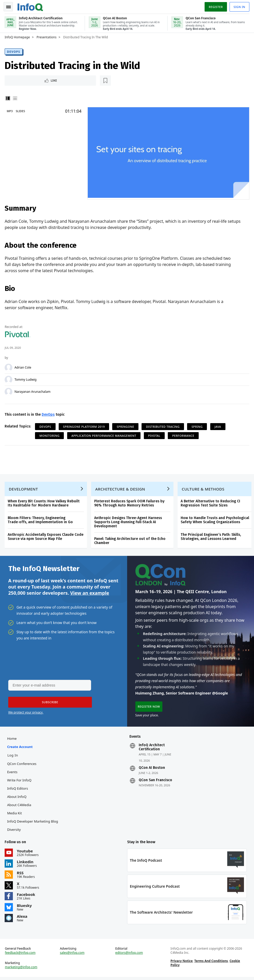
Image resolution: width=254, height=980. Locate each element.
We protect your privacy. (26, 713)
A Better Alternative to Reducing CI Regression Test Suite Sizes (211, 503)
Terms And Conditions (211, 963)
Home (12, 740)
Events (13, 773)
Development (24, 489)
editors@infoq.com (129, 955)
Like (19, 80)
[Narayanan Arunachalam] (9, 391)
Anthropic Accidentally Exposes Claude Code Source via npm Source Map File (46, 537)
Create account (20, 748)
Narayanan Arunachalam (33, 391)
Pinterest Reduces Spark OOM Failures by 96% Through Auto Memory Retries (130, 503)
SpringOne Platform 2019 (85, 426)
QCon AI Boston (152, 769)
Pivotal (155, 435)
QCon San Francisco (155, 782)
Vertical (8, 98)
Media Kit (15, 815)
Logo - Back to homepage (31, 6)
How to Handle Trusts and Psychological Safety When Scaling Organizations (215, 520)
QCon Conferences (22, 765)
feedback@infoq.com (21, 955)
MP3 (10, 110)
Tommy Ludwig (26, 379)
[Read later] (36, 80)
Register (215, 6)
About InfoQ (17, 798)
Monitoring (50, 435)
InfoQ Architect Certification (152, 749)
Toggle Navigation (10, 6)
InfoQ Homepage (18, 36)
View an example (90, 593)
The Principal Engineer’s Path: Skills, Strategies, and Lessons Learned (211, 537)
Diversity (14, 831)
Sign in (239, 6)
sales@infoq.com (73, 955)
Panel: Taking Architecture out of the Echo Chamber (130, 541)
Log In (13, 757)
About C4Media (20, 806)
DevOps (14, 51)
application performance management (104, 435)
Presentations (47, 36)
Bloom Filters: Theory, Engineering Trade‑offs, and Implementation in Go (41, 520)
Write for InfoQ (20, 782)
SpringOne (126, 426)
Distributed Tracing (163, 426)
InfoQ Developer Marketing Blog (33, 823)
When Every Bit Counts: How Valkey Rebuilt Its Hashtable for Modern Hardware (44, 503)
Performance (184, 435)
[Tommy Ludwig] (9, 379)
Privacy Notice (181, 963)
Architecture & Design (121, 489)
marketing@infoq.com (22, 970)
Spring (198, 426)
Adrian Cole (23, 367)
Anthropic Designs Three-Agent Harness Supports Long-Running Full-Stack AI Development (129, 522)
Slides (21, 110)
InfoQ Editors (18, 790)
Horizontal (15, 98)
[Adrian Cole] (9, 367)
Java (218, 426)
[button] (49, 703)
